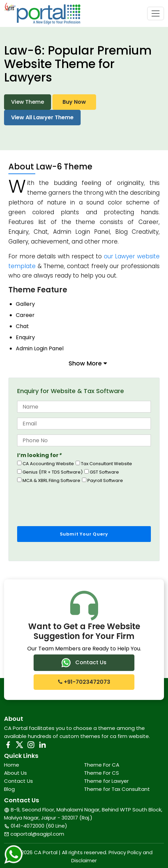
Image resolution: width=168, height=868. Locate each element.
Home (12, 765)
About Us (15, 773)
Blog (9, 789)
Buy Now (74, 102)
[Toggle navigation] (156, 13)
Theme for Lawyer (106, 781)
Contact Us (84, 663)
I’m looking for (39, 455)
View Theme (28, 102)
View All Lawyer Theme (42, 117)
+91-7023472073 (84, 682)
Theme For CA (102, 765)
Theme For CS (101, 773)
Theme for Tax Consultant (117, 789)
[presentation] (68, 503)
